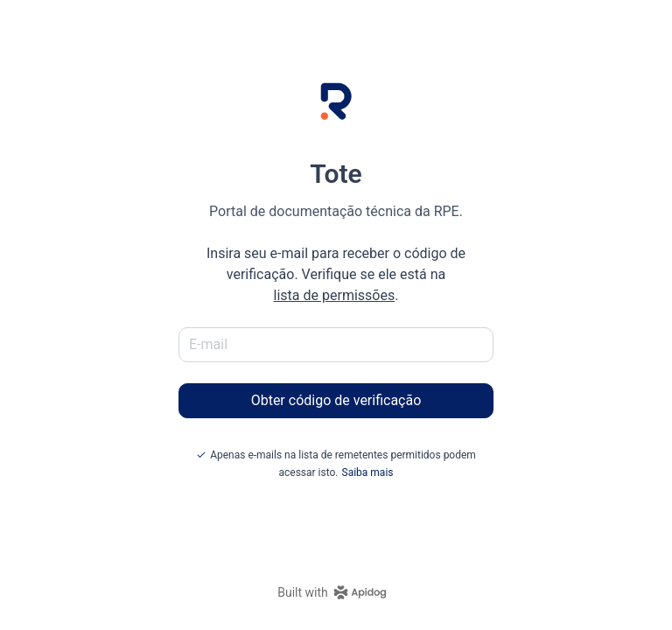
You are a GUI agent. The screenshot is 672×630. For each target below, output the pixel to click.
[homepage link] (336, 592)
